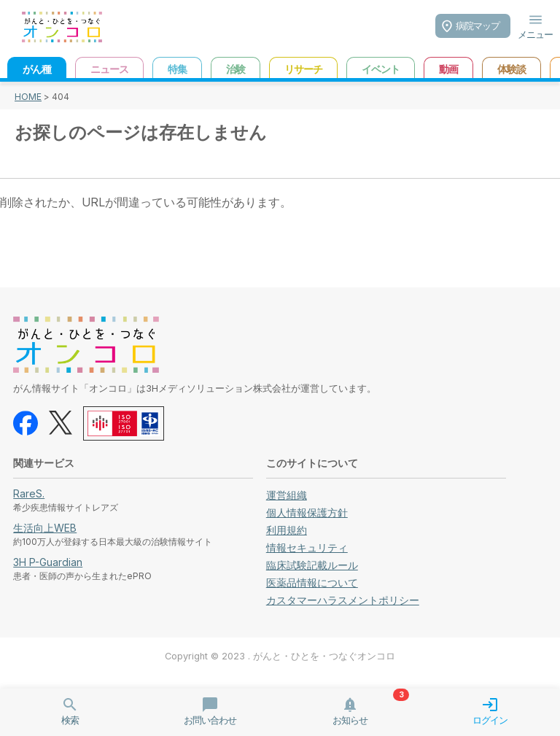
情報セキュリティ (307, 547)
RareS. (29, 493)
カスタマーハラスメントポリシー (343, 600)
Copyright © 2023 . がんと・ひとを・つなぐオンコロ (280, 656)
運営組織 (287, 495)
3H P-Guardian (48, 562)
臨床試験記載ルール (312, 565)
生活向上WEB (45, 528)
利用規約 (287, 530)
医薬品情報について (312, 582)
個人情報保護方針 (307, 512)
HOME (28, 97)
